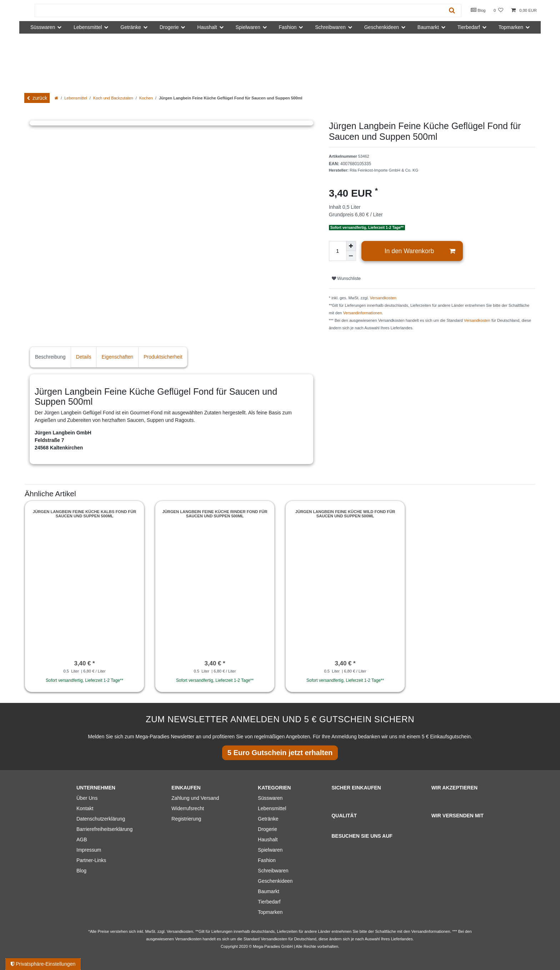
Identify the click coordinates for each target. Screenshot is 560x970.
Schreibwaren (273, 871)
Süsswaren (270, 798)
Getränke (268, 819)
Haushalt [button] (207, 27)
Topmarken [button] (511, 27)
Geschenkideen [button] (382, 27)
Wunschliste (346, 279)
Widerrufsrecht (188, 808)
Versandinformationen (362, 313)
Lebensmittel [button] (88, 27)
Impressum (89, 850)
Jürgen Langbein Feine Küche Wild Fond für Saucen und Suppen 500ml (345, 514)
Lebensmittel (76, 98)
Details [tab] (84, 357)
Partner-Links (91, 860)
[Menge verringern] (351, 256)
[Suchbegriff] (239, 11)
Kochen (146, 98)
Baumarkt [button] (428, 27)
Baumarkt (269, 891)
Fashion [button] (288, 27)
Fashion (267, 860)
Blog (478, 10)
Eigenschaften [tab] (117, 357)
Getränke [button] (131, 27)
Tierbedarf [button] (469, 27)
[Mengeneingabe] (337, 251)
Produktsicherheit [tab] (163, 357)
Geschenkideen (275, 881)
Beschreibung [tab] (50, 357)
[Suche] (452, 11)
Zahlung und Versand (195, 798)
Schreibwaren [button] (330, 27)
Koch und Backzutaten (113, 98)
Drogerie (267, 829)
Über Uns (87, 798)
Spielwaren (270, 850)
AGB (82, 839)
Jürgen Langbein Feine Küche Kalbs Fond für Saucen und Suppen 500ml (85, 514)
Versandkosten (383, 298)
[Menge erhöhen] (351, 246)
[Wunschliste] (498, 11)
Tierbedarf (269, 902)
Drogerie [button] (169, 27)
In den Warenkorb (420, 251)
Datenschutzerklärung (101, 819)
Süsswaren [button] (43, 27)
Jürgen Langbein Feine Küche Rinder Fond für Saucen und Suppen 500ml (215, 514)
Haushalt (268, 839)
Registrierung (186, 819)
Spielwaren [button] (248, 27)
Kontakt (85, 808)
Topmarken (270, 912)
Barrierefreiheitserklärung (104, 829)
